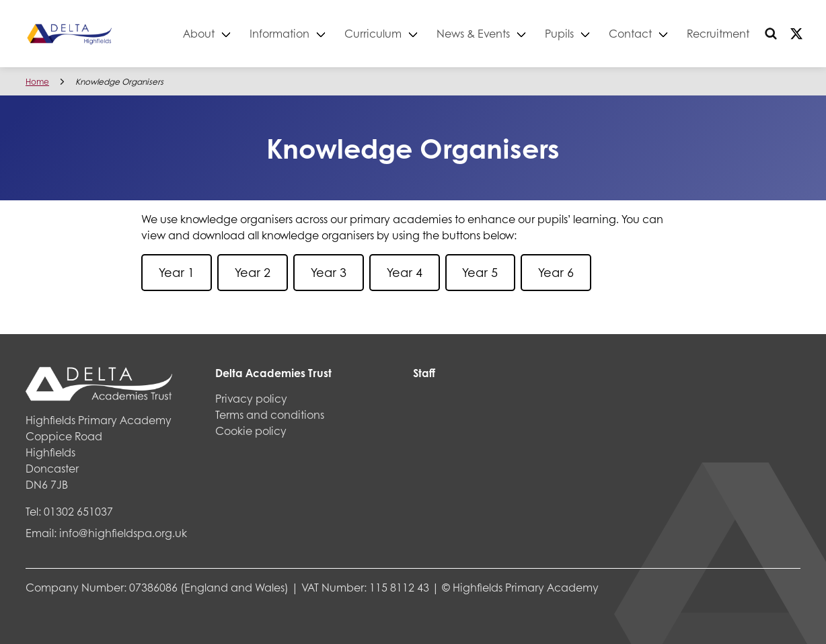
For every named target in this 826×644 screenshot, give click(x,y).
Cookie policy (251, 431)
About (199, 33)
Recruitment (718, 33)
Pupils (559, 33)
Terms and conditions (270, 414)
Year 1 (177, 272)
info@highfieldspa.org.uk (123, 533)
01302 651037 (78, 511)
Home (37, 82)
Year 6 (556, 272)
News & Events (473, 33)
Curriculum (373, 33)
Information (279, 33)
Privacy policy (251, 398)
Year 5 (480, 272)
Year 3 (329, 272)
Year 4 (405, 272)
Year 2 (253, 272)
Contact (630, 33)
